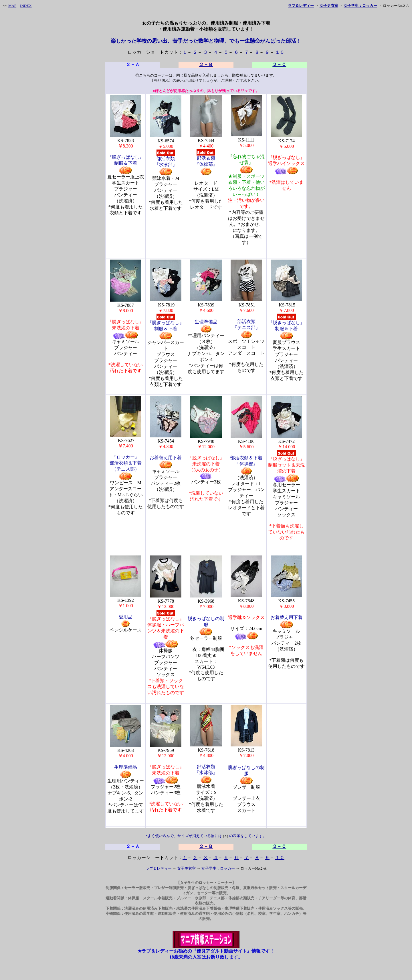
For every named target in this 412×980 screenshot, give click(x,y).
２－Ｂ (206, 64)
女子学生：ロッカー (218, 868)
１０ (280, 52)
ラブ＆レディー (159, 868)
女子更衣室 (186, 868)
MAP (12, 6)
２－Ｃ (279, 64)
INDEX (26, 6)
